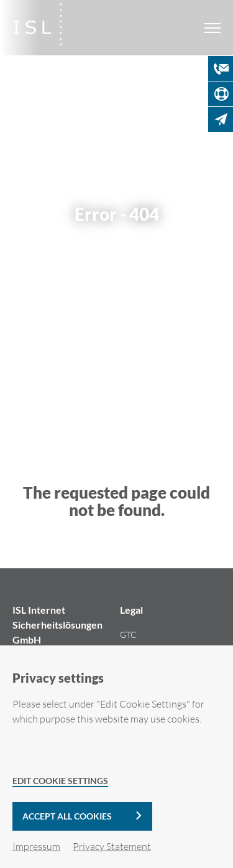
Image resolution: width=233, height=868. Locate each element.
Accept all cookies (67, 816)
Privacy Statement (112, 846)
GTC (128, 635)
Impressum (36, 846)
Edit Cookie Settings (60, 781)
